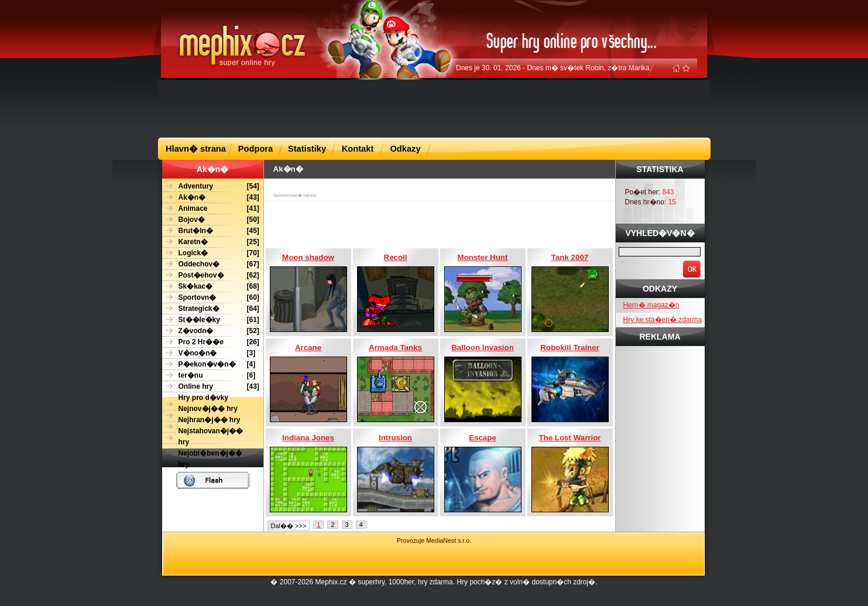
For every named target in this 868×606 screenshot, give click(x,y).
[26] (211, 342)
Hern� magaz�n (651, 305)
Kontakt (358, 149)
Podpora (255, 149)
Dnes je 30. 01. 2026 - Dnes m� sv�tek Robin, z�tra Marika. (554, 68)
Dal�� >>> (289, 526)
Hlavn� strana (196, 149)
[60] (211, 298)
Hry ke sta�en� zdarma (663, 320)
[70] (211, 253)
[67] (211, 264)
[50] (211, 220)
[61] (211, 320)
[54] (211, 186)
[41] (211, 209)
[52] (211, 331)
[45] (211, 231)
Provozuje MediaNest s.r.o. (434, 540)
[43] (211, 198)
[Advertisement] (434, 108)
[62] (211, 275)
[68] (211, 287)
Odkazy (405, 149)
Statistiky (307, 149)
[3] (209, 353)
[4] (209, 364)
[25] (211, 242)
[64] (211, 309)
